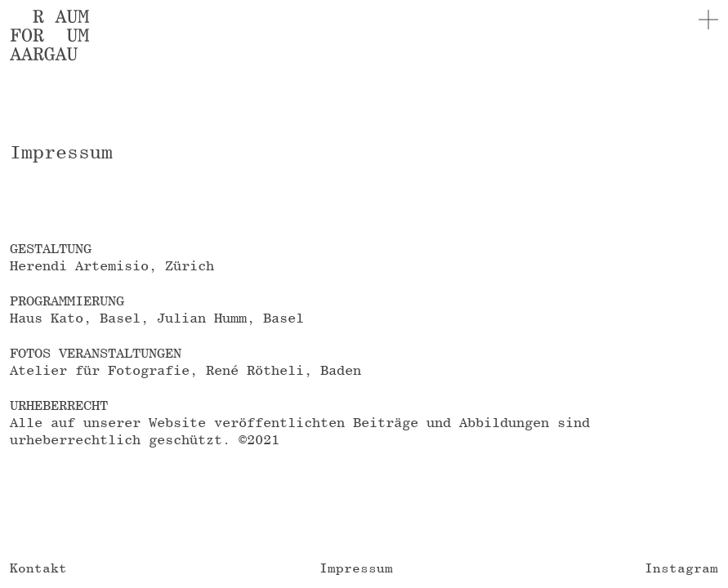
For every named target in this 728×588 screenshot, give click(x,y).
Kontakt (38, 568)
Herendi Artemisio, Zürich (112, 265)
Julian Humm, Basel (230, 318)
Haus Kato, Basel (75, 318)
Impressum (356, 568)
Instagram (681, 568)
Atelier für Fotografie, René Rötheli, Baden (185, 370)
